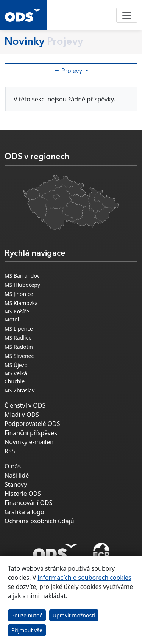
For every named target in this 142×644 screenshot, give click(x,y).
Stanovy (16, 484)
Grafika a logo (24, 512)
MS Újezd (16, 365)
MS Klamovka (21, 303)
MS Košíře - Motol (18, 315)
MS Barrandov (22, 276)
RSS (10, 451)
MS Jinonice (19, 294)
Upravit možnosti (74, 615)
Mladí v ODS (22, 415)
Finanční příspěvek (31, 433)
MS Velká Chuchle (16, 377)
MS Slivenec (19, 356)
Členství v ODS (25, 405)
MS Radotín (19, 347)
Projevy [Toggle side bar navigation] (69, 71)
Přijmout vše (27, 630)
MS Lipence (19, 328)
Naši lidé (17, 475)
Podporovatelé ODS (32, 424)
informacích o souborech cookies (84, 578)
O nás (13, 466)
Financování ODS (28, 503)
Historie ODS (23, 494)
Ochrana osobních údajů (39, 521)
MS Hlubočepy (22, 285)
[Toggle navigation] (127, 15)
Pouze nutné (27, 615)
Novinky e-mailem (30, 442)
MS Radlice (18, 338)
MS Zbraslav (20, 390)
